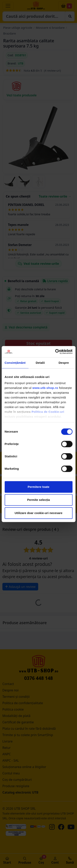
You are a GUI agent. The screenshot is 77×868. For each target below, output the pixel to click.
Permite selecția (38, 500)
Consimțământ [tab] (15, 363)
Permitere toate (38, 487)
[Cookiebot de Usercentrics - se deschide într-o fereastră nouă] (55, 352)
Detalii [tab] (40, 363)
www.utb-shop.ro (45, 388)
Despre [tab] (64, 363)
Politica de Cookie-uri (48, 412)
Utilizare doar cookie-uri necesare (38, 513)
